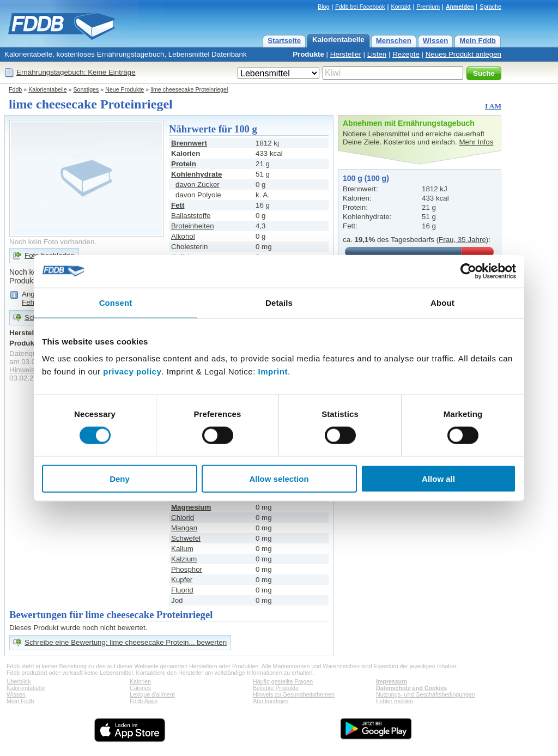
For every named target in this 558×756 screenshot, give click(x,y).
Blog (323, 7)
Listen (377, 54)
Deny (120, 479)
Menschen (394, 41)
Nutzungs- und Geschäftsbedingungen (426, 694)
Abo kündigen (271, 701)
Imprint (273, 371)
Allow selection (279, 479)
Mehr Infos (476, 142)
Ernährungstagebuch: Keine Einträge (76, 72)
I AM (493, 106)
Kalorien (140, 681)
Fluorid (182, 590)
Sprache (490, 7)
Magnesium (191, 507)
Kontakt (401, 7)
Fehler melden (395, 701)
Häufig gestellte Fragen (283, 681)
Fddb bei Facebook (360, 7)
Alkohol (183, 236)
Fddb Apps (144, 701)
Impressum (392, 681)
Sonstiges (86, 89)
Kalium (182, 549)
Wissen (436, 41)
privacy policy (132, 371)
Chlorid (183, 518)
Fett (178, 205)
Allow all (438, 479)
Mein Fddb (478, 41)
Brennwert (189, 143)
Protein (184, 164)
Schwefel (186, 538)
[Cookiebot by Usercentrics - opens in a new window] (468, 271)
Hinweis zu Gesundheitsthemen (294, 694)
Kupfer (182, 580)
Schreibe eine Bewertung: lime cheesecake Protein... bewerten (126, 642)
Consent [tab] (116, 302)
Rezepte (406, 54)
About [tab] (442, 302)
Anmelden (460, 7)
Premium (428, 7)
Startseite (284, 41)
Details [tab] (279, 302)
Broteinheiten (193, 226)
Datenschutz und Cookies (411, 688)
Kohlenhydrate (196, 174)
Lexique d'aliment (152, 694)
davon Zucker (198, 185)
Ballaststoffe (191, 216)
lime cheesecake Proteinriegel (189, 89)
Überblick (19, 681)
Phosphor (187, 569)
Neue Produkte (125, 89)
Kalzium (184, 559)
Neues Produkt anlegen (463, 54)
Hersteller (346, 54)
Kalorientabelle (338, 40)
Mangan (184, 528)
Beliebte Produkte (276, 688)
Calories (140, 688)
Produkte (308, 54)
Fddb (15, 89)
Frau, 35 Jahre (462, 240)
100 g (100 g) (366, 178)
